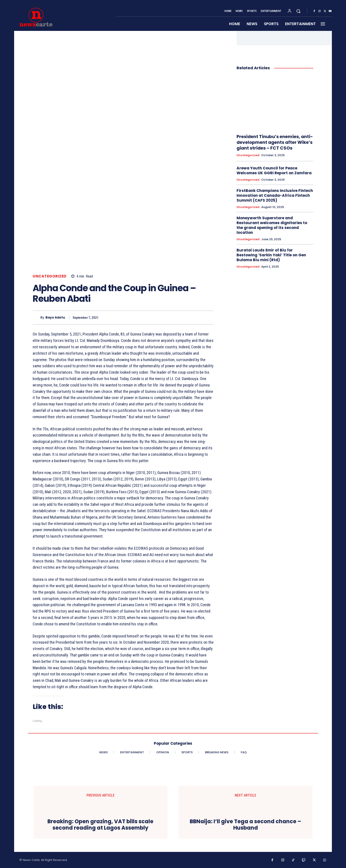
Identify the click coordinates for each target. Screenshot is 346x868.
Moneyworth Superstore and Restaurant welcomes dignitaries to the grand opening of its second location (272, 225)
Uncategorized (50, 276)
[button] (298, 11)
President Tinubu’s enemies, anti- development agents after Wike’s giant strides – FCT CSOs (275, 142)
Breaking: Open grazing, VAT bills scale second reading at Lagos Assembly (100, 825)
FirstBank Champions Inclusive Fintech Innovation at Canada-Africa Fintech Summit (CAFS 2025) (275, 195)
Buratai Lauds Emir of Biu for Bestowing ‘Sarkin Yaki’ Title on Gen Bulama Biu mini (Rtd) (271, 255)
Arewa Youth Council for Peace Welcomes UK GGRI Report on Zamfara (274, 171)
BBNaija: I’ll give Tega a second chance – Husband (245, 825)
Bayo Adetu (55, 318)
